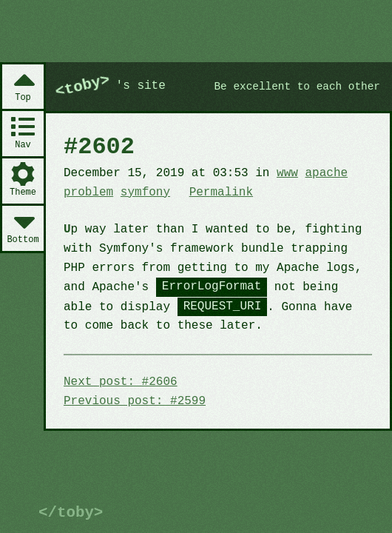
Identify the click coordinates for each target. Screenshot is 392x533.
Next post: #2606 (121, 382)
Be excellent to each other (298, 87)
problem (88, 192)
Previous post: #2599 (135, 401)
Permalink (221, 192)
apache (326, 173)
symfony (145, 192)
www (287, 173)
